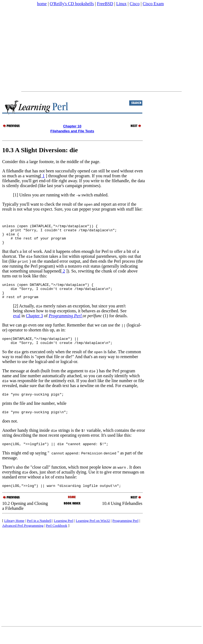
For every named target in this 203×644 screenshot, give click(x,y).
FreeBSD (105, 4)
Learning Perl (64, 534)
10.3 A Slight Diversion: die (40, 150)
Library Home (14, 534)
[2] (16, 315)
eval (17, 325)
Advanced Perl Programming (23, 539)
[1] (16, 195)
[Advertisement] (101, 49)
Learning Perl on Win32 (93, 534)
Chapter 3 (34, 325)
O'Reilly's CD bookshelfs (72, 4)
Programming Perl (125, 534)
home (42, 4)
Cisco (134, 4)
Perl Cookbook (57, 539)
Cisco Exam (153, 4)
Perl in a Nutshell (39, 534)
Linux (121, 4)
